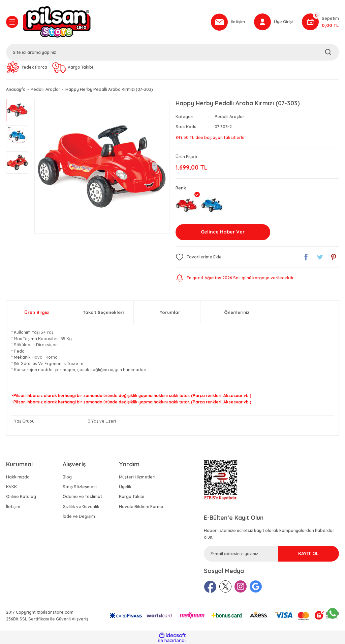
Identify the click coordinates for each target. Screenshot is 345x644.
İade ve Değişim (79, 516)
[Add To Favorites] (199, 257)
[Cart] (320, 22)
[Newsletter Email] (271, 554)
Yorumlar (170, 312)
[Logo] (114, 22)
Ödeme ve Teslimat (82, 496)
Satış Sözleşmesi (80, 487)
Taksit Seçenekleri (103, 312)
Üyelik (125, 487)
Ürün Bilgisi (37, 312)
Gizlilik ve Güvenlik (81, 507)
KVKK (11, 487)
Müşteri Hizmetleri (137, 477)
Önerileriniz (237, 312)
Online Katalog (21, 496)
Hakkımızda (18, 477)
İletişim (13, 507)
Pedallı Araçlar (229, 117)
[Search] (172, 52)
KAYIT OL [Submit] (308, 553)
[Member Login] (273, 22)
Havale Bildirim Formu (141, 507)
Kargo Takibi (132, 496)
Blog (67, 477)
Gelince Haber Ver (223, 232)
